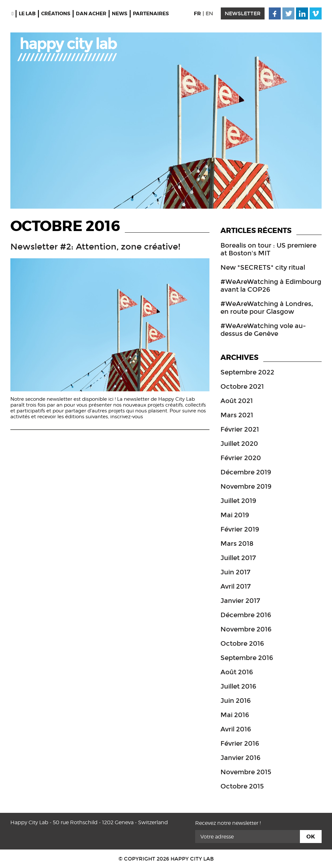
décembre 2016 (246, 615)
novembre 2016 (246, 629)
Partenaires (151, 14)
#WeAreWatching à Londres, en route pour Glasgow (267, 308)
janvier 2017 (240, 601)
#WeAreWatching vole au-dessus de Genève (263, 330)
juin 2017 (235, 572)
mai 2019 (235, 515)
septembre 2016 (247, 658)
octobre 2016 (242, 643)
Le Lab (27, 14)
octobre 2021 (242, 386)
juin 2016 (236, 701)
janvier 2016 (240, 758)
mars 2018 (237, 544)
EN (209, 13)
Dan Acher (91, 14)
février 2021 (240, 429)
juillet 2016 (238, 686)
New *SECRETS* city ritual (263, 267)
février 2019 (240, 529)
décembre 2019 (246, 472)
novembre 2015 (246, 772)
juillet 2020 (239, 444)
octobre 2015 (242, 786)
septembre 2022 (247, 372)
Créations (56, 14)
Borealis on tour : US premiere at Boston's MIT (268, 249)
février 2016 (240, 743)
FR (197, 13)
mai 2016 (235, 715)
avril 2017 (236, 586)
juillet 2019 (238, 501)
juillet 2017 (238, 558)
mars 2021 (237, 415)
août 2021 (237, 401)
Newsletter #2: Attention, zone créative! (95, 247)
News (120, 14)
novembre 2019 (246, 486)
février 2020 (241, 458)
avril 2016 (236, 729)
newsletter (243, 13)
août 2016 (237, 672)
